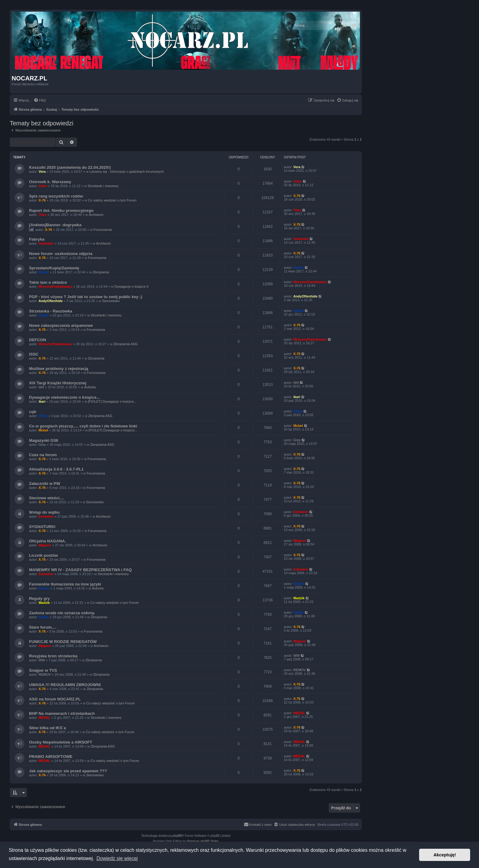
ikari (42, 401)
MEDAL (44, 718)
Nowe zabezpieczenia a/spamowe (61, 325)
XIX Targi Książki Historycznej (58, 383)
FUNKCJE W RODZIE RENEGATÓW (63, 642)
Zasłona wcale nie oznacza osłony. (62, 613)
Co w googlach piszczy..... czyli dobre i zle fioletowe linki (83, 426)
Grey (42, 445)
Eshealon (46, 516)
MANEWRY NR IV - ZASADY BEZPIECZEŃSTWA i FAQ (80, 570)
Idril (41, 387)
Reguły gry (39, 598)
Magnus (45, 545)
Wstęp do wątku (44, 512)
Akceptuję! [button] (445, 855)
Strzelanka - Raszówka (51, 311)
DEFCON (38, 340)
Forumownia (103, 230)
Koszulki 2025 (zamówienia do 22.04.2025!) (70, 167)
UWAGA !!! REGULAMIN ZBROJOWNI (65, 685)
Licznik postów (44, 555)
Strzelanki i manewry (103, 186)
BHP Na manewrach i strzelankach (62, 713)
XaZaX (44, 315)
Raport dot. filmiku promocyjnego (61, 211)
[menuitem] (40, 100)
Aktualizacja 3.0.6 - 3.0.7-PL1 (56, 469)
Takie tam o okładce (48, 282)
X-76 (42, 200)
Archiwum (96, 215)
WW (42, 660)
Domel (44, 272)
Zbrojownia (101, 272)
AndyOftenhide (51, 301)
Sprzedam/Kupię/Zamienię (54, 268)
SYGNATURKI (42, 527)
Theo (42, 215)
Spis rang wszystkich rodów (56, 196)
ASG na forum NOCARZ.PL (55, 699)
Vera (42, 172)
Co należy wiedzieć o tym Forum (112, 200)
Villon (43, 416)
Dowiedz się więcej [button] (117, 858)
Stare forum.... (43, 627)
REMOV (45, 674)
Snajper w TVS (43, 670)
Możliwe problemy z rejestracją (59, 369)
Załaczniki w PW (45, 484)
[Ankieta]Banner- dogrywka (55, 225)
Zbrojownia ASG (125, 344)
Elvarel (44, 588)
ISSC (34, 354)
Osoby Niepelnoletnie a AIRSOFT (61, 742)
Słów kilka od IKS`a (48, 728)
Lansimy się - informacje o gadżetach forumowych (127, 172)
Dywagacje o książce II (131, 286)
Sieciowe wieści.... (46, 498)
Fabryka (37, 239)
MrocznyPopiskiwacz (55, 286)
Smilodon (46, 243)
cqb (33, 412)
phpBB (177, 836)
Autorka (90, 387)
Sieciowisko (111, 301)
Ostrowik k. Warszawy (50, 182)
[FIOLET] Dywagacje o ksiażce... (112, 401)
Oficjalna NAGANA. (48, 541)
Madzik (44, 603)
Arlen (43, 186)
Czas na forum (43, 455)
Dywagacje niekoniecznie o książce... (64, 397)
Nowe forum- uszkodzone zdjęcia (61, 254)
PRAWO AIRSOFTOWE (51, 757)
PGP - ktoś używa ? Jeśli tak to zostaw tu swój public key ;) (86, 297)
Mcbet (43, 430)
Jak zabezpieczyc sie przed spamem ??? (68, 771)
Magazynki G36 (44, 440)
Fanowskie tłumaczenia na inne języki (65, 584)
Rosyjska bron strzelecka (53, 656)
